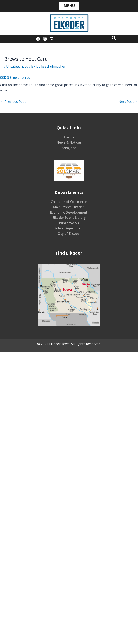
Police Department (69, 228)
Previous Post (13, 102)
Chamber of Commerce (69, 202)
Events (69, 137)
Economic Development (69, 212)
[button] (114, 38)
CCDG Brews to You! (16, 78)
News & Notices (69, 142)
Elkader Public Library (69, 218)
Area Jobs (69, 148)
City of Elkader (69, 234)
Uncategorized (17, 66)
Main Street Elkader (69, 207)
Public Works (69, 223)
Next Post (128, 102)
